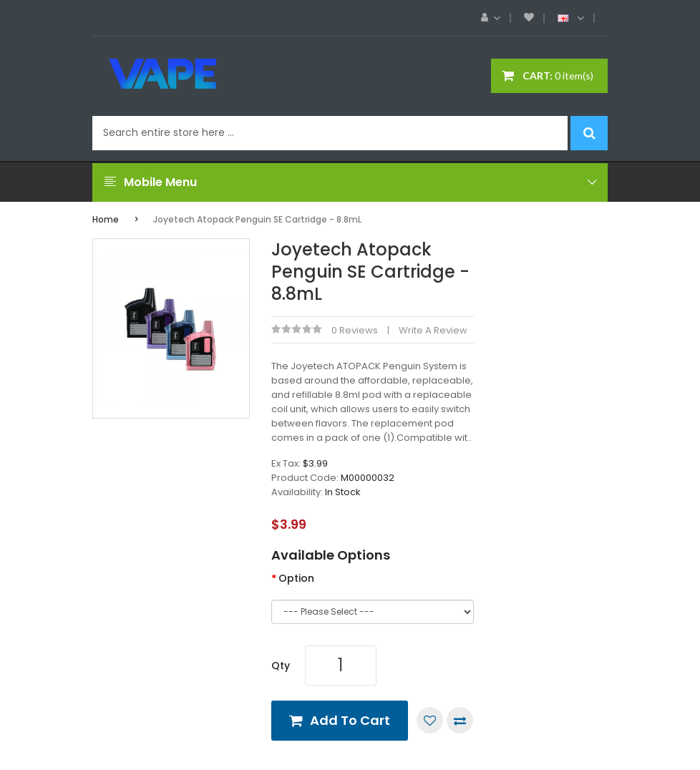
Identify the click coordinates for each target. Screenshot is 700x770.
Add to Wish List (430, 720)
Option (296, 578)
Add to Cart (350, 720)
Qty (281, 666)
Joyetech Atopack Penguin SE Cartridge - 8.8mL (257, 219)
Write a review (433, 330)
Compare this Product (460, 720)
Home (106, 219)
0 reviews (355, 330)
